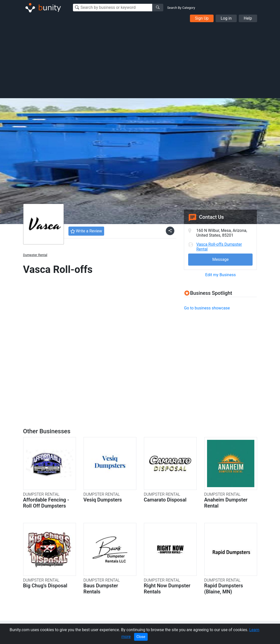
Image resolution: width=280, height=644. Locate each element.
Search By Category (181, 8)
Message (221, 259)
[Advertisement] (140, 60)
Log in (226, 18)
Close (141, 637)
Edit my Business (221, 275)
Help (248, 18)
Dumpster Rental (35, 255)
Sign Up (202, 18)
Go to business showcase (207, 308)
